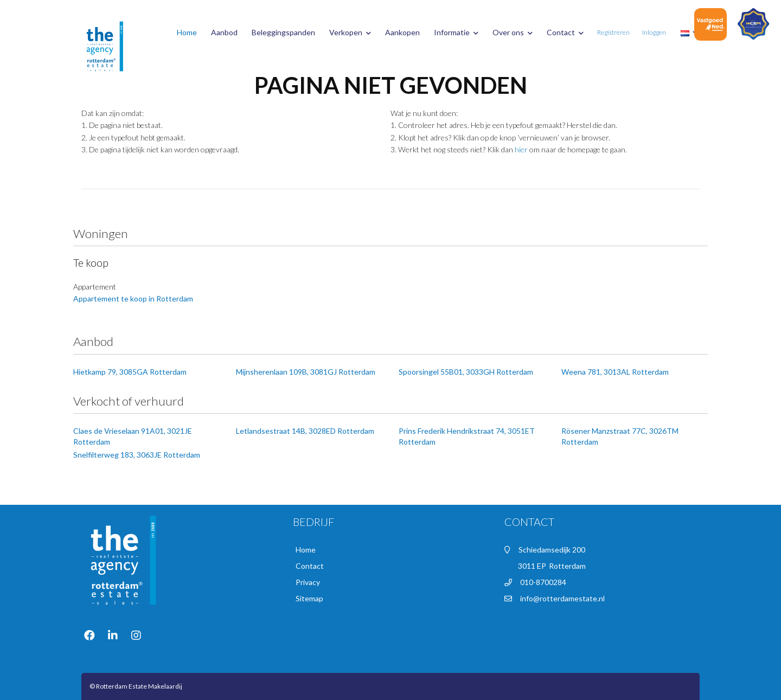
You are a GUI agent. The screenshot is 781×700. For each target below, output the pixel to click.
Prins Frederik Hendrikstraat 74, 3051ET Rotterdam (467, 436)
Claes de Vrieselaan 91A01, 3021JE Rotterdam (133, 436)
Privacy (308, 582)
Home (187, 32)
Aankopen (402, 32)
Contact (565, 32)
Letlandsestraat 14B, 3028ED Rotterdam (305, 431)
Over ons (513, 32)
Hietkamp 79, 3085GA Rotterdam (130, 372)
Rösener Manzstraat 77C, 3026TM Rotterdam (620, 436)
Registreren (613, 32)
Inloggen (654, 32)
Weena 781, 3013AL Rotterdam (615, 372)
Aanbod (224, 32)
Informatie (456, 32)
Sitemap (309, 598)
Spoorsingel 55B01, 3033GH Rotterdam (466, 372)
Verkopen (350, 32)
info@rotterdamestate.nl (562, 598)
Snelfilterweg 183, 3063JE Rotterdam (137, 455)
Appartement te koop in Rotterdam (133, 298)
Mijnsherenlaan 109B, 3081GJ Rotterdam (306, 372)
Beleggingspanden (283, 32)
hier (521, 149)
